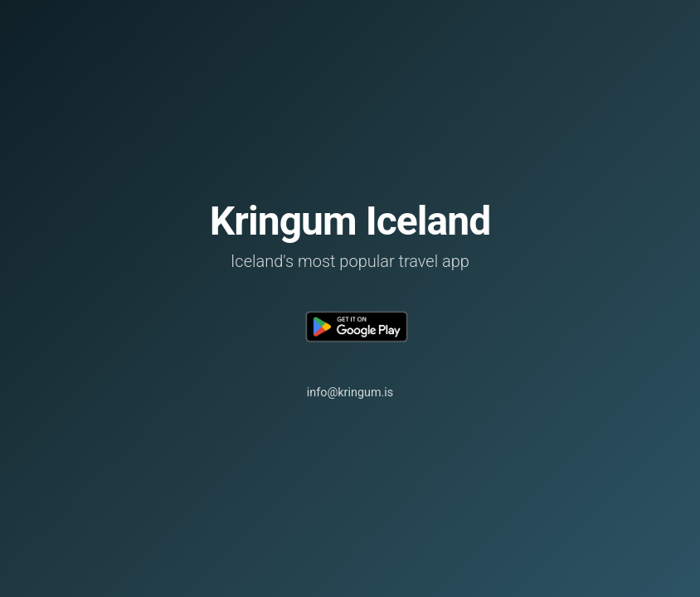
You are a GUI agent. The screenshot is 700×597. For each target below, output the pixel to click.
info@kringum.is (350, 393)
